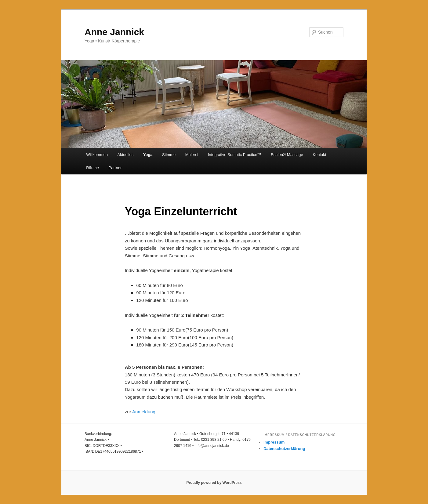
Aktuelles (125, 155)
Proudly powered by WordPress (214, 483)
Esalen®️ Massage (287, 155)
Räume (92, 168)
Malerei (192, 155)
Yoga (148, 155)
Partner (115, 168)
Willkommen (97, 155)
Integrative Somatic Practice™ (235, 155)
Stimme (169, 155)
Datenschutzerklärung (284, 449)
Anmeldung (144, 412)
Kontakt (319, 155)
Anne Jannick (114, 32)
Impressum (274, 442)
